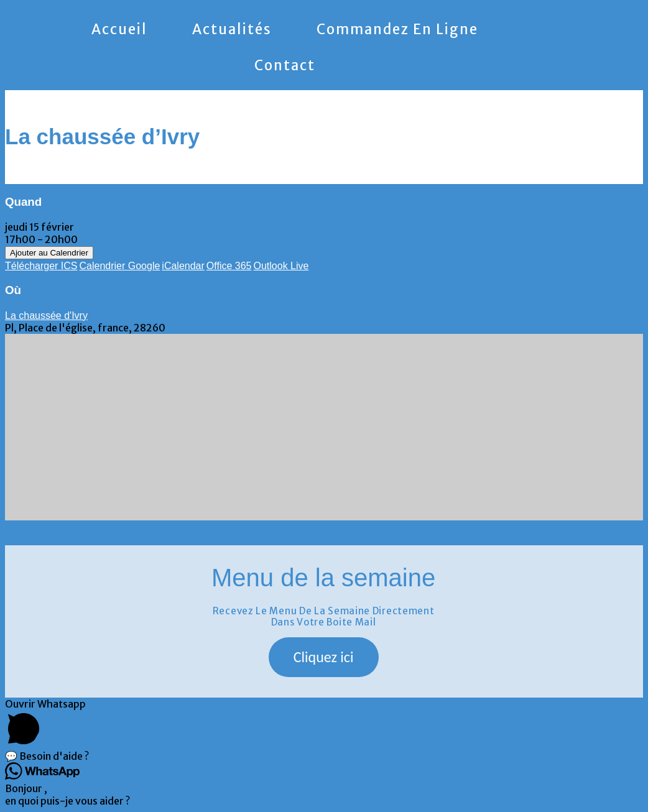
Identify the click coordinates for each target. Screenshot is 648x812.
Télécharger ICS (41, 266)
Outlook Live (281, 266)
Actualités (232, 29)
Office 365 (229, 266)
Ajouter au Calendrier (49, 253)
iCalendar (183, 266)
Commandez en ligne (397, 29)
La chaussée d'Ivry (46, 316)
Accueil (119, 29)
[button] (324, 657)
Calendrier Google (120, 266)
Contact (285, 65)
